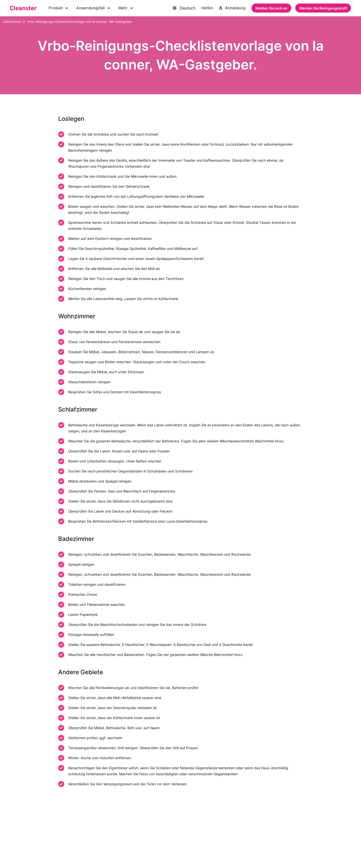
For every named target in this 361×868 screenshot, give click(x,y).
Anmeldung (232, 9)
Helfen (206, 9)
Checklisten (12, 22)
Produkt (59, 9)
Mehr (128, 9)
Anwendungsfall (95, 9)
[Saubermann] (23, 9)
